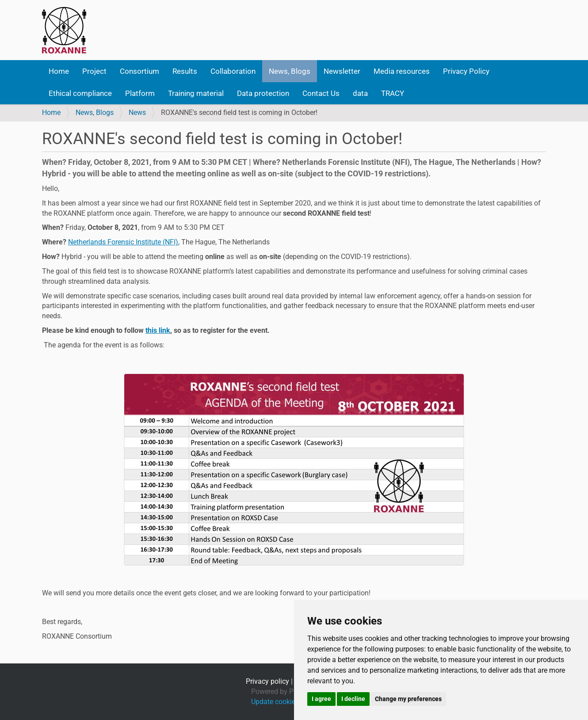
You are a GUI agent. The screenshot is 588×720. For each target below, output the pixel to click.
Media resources (402, 71)
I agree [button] (321, 699)
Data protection (263, 93)
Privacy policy (267, 681)
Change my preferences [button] (408, 699)
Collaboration (233, 71)
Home (59, 71)
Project (94, 71)
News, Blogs (290, 71)
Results (185, 71)
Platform (140, 93)
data (360, 93)
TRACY (393, 93)
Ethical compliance (80, 93)
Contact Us (321, 93)
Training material (196, 93)
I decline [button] (353, 699)
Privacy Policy (466, 71)
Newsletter (342, 71)
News (137, 112)
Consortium (139, 71)
